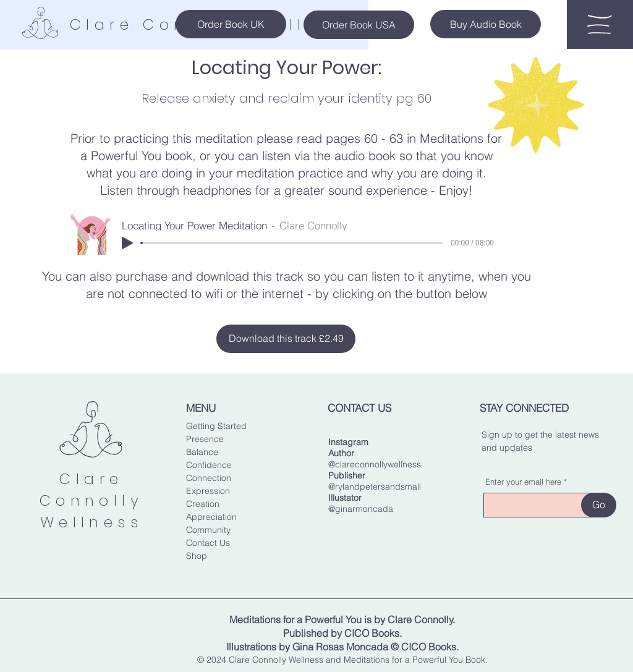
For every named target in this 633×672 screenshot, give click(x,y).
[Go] (599, 505)
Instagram (348, 442)
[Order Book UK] (231, 24)
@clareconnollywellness (375, 464)
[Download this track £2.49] (286, 339)
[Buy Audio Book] (486, 24)
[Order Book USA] (359, 25)
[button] (600, 24)
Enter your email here (523, 482)
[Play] (127, 243)
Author (341, 453)
